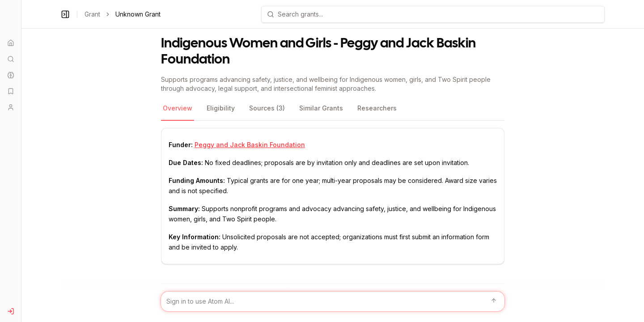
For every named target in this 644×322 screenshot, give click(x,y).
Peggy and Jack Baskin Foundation (250, 145)
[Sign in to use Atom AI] (333, 301)
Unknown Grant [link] (138, 14)
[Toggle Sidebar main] (21, 161)
